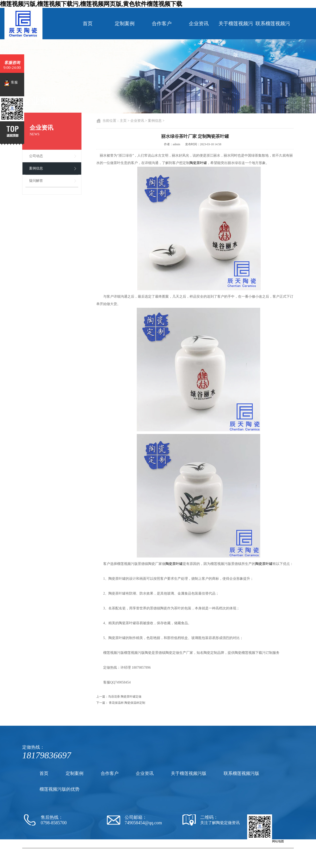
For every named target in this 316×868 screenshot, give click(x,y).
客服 (11, 83)
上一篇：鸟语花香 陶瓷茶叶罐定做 (119, 697)
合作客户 (162, 23)
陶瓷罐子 (241, 850)
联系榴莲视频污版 (273, 39)
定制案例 (125, 23)
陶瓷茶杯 (213, 850)
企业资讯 (199, 23)
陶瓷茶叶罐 (198, 163)
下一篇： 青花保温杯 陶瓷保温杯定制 (121, 703)
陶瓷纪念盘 (227, 850)
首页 (88, 23)
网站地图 (278, 841)
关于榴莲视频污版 (236, 39)
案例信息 (36, 168)
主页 (123, 121)
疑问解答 (36, 181)
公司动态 (36, 156)
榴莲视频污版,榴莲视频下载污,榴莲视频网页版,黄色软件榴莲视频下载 (91, 4)
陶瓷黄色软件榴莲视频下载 (189, 850)
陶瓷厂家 (164, 850)
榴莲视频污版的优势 (59, 789)
